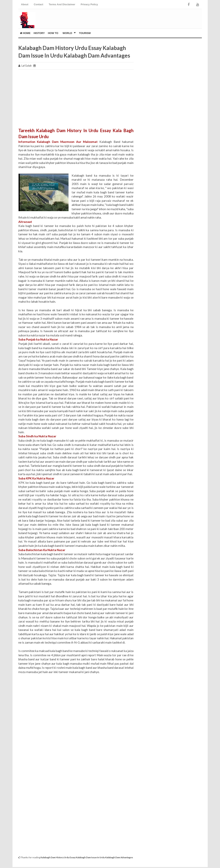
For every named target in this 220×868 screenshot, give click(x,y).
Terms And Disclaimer (62, 4)
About (25, 4)
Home (25, 33)
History (39, 33)
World (67, 33)
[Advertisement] (76, 100)
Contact (38, 4)
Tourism (85, 33)
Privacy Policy (89, 4)
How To (53, 33)
